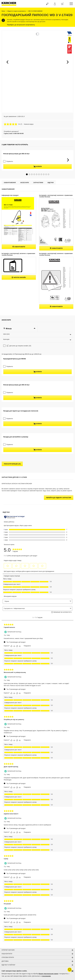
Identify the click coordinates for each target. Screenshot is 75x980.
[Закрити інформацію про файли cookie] (72, 971)
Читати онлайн (19, 289)
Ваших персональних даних (48, 974)
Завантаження (10, 194)
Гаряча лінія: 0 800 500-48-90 (14, 133)
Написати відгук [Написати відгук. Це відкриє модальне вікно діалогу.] (29, 124)
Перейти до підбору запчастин (59, 536)
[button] (7, 62)
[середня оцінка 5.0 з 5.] (12, 124)
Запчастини (38, 194)
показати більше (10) (12, 503)
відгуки (51, 194)
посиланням (46, 976)
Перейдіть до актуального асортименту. (21, 25)
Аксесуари (25, 194)
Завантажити (19, 259)
